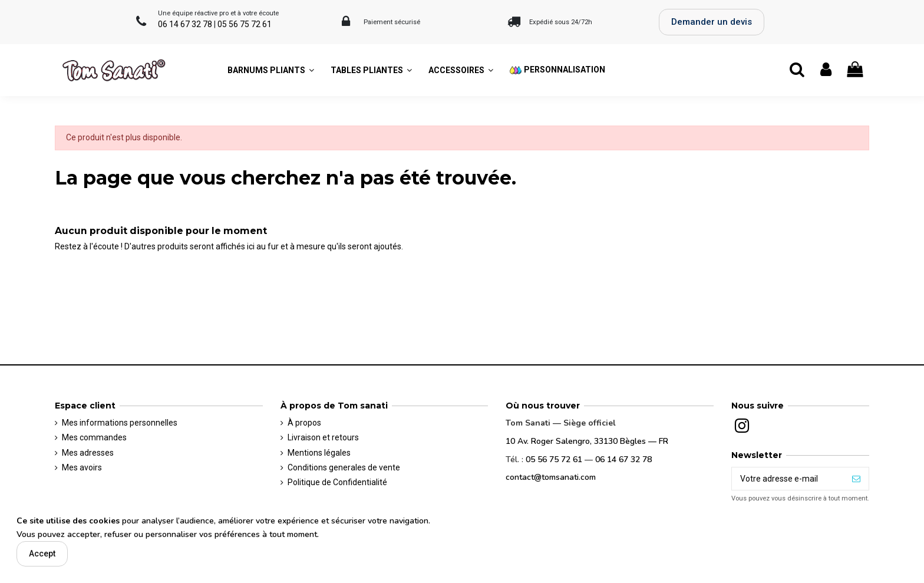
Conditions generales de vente (344, 467)
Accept (42, 554)
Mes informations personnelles (120, 423)
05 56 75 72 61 (245, 24)
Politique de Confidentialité (337, 482)
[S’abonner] (856, 479)
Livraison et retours (323, 437)
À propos (304, 423)
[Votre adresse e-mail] (788, 479)
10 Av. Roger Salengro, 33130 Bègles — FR (587, 441)
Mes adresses (88, 453)
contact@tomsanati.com (551, 477)
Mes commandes (94, 437)
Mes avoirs (82, 467)
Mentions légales (319, 453)
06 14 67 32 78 (185, 24)
